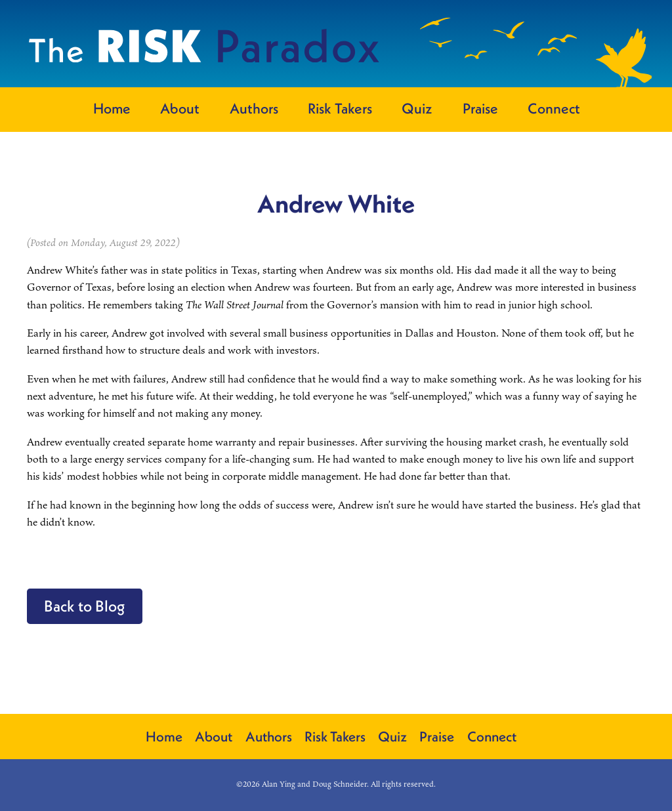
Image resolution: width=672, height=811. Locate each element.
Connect (554, 108)
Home (112, 108)
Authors (254, 108)
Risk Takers (340, 108)
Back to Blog (85, 606)
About (180, 108)
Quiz (417, 108)
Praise (480, 108)
